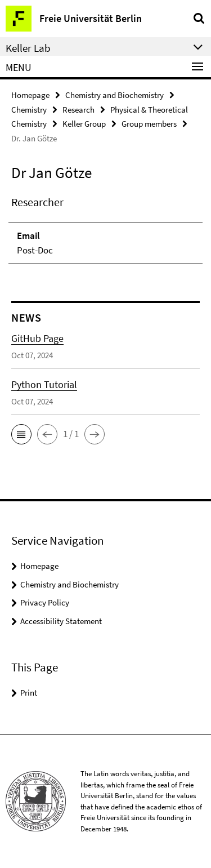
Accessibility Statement (61, 621)
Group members (149, 124)
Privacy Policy (45, 602)
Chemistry (29, 110)
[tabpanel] (105, 229)
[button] (21, 434)
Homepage (30, 95)
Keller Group (84, 124)
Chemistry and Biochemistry (115, 95)
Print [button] (29, 693)
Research (78, 110)
